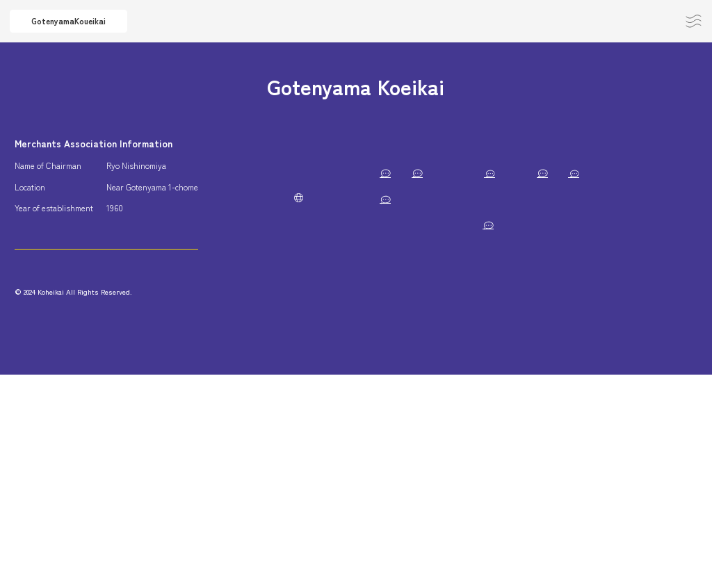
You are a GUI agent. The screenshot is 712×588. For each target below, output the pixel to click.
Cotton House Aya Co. (398, 381)
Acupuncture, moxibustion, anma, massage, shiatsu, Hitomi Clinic (479, 251)
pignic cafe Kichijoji (466, 432)
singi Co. (565, 199)
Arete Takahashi (494, 225)
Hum (467, 381)
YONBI (531, 303)
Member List (387, 143)
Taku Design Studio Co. (537, 381)
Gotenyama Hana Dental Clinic (600, 225)
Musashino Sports (392, 406)
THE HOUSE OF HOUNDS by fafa (580, 432)
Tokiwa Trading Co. (393, 277)
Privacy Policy (254, 295)
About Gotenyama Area (261, 149)
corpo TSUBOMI (589, 277)
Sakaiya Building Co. (610, 328)
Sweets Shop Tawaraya (510, 328)
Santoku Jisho (385, 432)
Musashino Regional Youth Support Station (438, 199)
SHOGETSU (468, 406)
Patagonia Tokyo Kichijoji (403, 328)
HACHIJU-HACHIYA (396, 225)
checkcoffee (466, 303)
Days (530, 277)
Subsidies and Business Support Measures (262, 244)
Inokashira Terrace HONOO (407, 458)
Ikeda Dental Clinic (634, 381)
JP (243, 329)
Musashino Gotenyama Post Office (420, 173)
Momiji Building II (648, 406)
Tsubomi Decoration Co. (553, 406)
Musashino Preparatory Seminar (577, 354)
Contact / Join (79, 292)
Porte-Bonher (529, 173)
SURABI (493, 458)
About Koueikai (257, 193)
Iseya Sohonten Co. (637, 199)
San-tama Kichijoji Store (606, 303)
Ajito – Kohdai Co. (391, 303)
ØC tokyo (677, 432)
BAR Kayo (650, 251)
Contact (652, 21)
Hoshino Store (475, 277)
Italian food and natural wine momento (428, 354)
